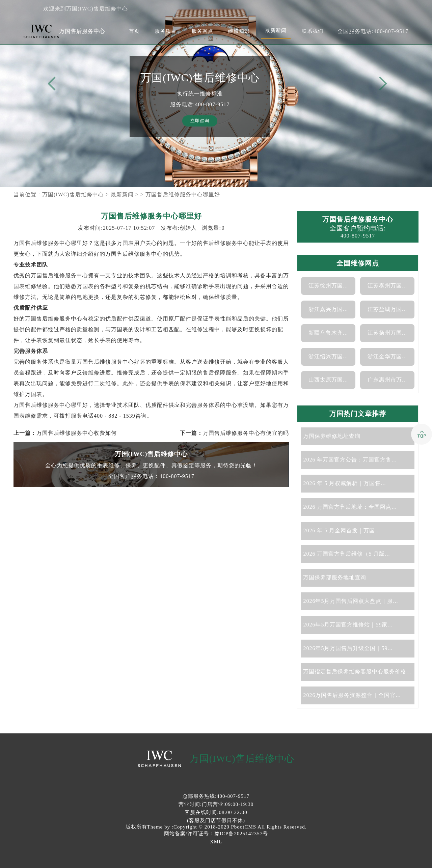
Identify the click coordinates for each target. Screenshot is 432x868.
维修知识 (239, 31)
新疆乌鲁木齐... (328, 333)
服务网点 (202, 31)
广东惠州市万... (387, 380)
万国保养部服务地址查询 (335, 577)
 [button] (50, 84)
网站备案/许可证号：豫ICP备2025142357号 (216, 834)
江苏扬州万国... (387, 333)
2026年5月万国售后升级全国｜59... (348, 648)
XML (216, 842)
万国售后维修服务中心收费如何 (77, 433)
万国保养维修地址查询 (332, 436)
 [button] (382, 84)
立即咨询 (200, 121)
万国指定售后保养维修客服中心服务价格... (357, 671)
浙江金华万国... (387, 356)
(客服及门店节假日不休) (216, 820)
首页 (134, 31)
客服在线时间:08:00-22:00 (216, 812)
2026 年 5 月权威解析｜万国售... (344, 483)
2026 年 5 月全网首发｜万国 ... (342, 530)
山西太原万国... (328, 380)
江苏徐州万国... (328, 286)
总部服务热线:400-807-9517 (216, 796)
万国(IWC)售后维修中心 (73, 194)
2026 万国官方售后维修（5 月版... (346, 554)
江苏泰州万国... (387, 286)
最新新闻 (276, 30)
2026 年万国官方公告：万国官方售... (350, 460)
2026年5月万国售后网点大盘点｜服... (350, 601)
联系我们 (313, 31)
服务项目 (166, 31)
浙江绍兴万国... (328, 356)
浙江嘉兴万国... (328, 309)
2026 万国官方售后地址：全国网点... (350, 507)
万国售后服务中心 (82, 31)
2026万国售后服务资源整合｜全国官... (352, 695)
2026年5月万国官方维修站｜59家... (348, 625)
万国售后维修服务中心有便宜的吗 (246, 433)
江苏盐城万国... (387, 309)
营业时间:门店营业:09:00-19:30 (216, 804)
